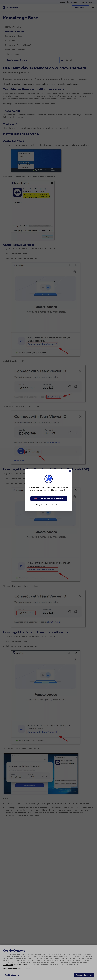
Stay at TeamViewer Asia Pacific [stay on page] (49, 505)
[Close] (70, 471)
